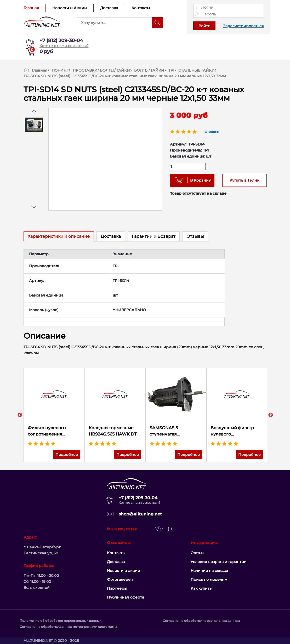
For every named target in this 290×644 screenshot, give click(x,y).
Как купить (201, 588)
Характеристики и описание (59, 236)
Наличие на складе (209, 571)
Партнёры (117, 588)
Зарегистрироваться (243, 26)
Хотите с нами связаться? (64, 46)
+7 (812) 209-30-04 (61, 40)
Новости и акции (124, 571)
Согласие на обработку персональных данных (201, 621)
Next (271, 415)
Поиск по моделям (209, 579)
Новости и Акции (70, 8)
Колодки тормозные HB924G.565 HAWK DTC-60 (115, 431)
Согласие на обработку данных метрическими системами (68, 627)
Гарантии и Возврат (154, 236)
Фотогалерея (120, 579)
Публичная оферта (126, 597)
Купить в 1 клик (244, 180)
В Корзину (199, 180)
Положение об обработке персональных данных (60, 621)
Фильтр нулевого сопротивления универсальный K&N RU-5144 (50, 431)
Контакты (141, 8)
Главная (31, 8)
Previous (20, 415)
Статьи (197, 553)
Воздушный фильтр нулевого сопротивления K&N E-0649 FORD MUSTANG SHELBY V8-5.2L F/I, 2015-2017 (237, 431)
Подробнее (67, 455)
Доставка (109, 8)
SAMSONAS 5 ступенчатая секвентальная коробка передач (176, 431)
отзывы (212, 131)
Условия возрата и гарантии (219, 562)
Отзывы (195, 236)
